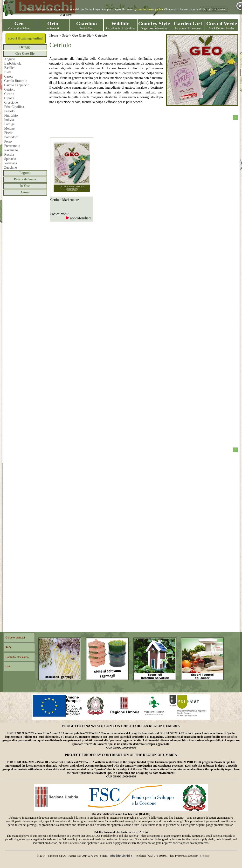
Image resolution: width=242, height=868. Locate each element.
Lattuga (10, 124)
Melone (10, 128)
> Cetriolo (99, 36)
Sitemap (205, 856)
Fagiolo (10, 111)
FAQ (8, 647)
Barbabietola (13, 63)
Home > (56, 36)
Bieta (8, 72)
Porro (8, 141)
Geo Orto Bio (25, 54)
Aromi (25, 192)
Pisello (9, 133)
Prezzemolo (12, 146)
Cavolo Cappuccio (17, 85)
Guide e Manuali (15, 638)
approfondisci (79, 218)
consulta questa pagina (150, 9)
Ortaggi (25, 47)
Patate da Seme (25, 179)
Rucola (9, 155)
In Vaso (25, 186)
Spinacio (10, 159)
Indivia (9, 120)
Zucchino (11, 168)
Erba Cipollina (14, 107)
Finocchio (11, 115)
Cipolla (9, 98)
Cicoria (9, 94)
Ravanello (11, 150)
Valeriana (11, 163)
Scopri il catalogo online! (25, 38)
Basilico (10, 68)
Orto (65, 36)
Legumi (25, 173)
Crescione (11, 102)
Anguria (10, 59)
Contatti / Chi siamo (17, 657)
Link (8, 666)
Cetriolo (10, 89)
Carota (9, 76)
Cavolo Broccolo (16, 81)
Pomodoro (11, 137)
